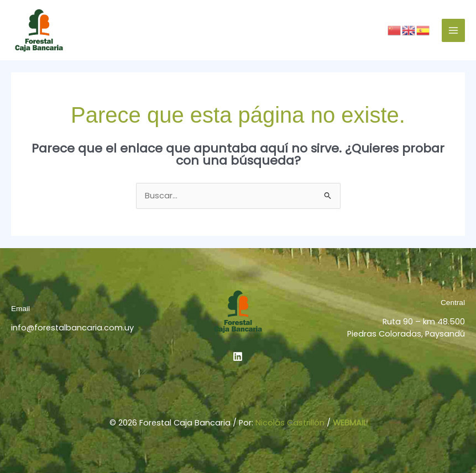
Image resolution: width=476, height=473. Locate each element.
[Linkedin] (238, 356)
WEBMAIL (350, 423)
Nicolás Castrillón (290, 423)
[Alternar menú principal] (453, 30)
